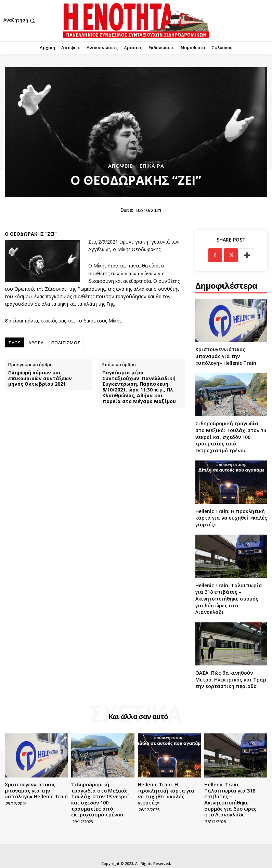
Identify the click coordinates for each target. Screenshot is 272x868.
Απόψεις (121, 166)
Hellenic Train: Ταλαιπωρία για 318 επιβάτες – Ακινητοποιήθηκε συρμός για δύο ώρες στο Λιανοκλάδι (229, 599)
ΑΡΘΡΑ (36, 343)
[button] (20, 21)
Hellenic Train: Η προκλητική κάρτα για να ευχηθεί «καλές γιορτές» (231, 518)
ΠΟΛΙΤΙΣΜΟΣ (66, 343)
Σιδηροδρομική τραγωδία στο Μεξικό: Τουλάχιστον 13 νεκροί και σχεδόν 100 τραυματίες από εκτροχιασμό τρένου (231, 437)
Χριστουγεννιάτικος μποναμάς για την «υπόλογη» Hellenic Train (226, 356)
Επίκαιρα (152, 166)
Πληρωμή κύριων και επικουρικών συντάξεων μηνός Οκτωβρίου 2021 (40, 378)
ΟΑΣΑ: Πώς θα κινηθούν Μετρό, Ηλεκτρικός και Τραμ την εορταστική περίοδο (231, 679)
